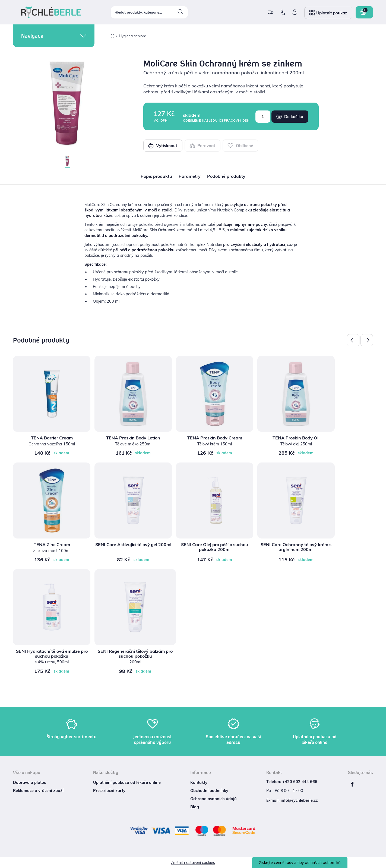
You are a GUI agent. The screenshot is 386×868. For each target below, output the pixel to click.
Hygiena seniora (133, 36)
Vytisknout (163, 145)
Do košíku (290, 116)
